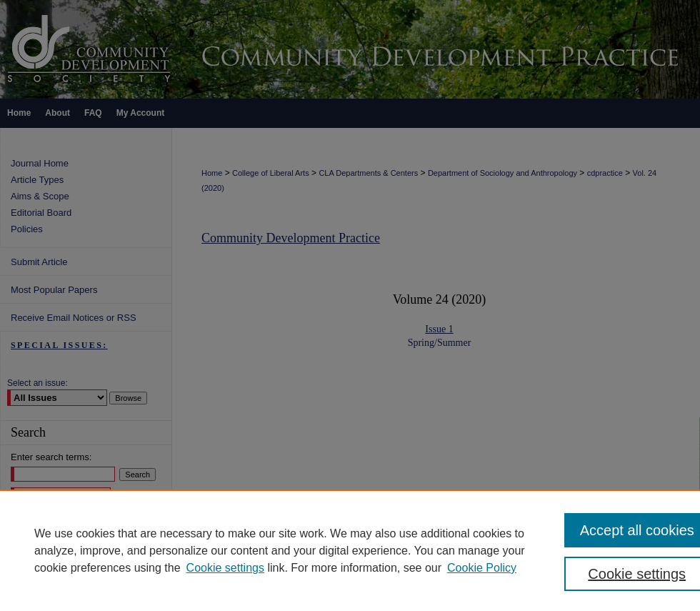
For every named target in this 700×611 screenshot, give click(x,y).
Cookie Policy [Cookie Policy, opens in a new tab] (482, 568)
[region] (350, 550)
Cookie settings (225, 568)
